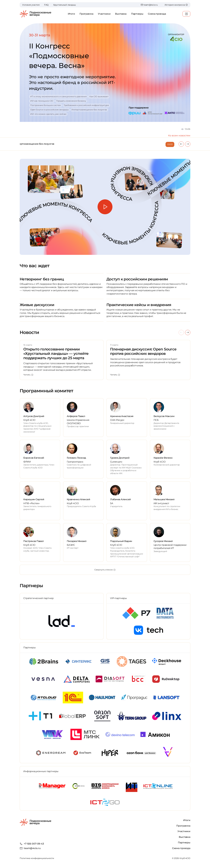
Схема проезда (157, 14)
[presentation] (181, 144)
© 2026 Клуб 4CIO (181, 858)
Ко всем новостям (179, 136)
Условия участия (31, 5)
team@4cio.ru (149, 5)
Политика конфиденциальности (37, 858)
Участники (104, 14)
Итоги (71, 14)
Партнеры (137, 14)
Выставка (121, 14)
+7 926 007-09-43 (34, 844)
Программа (86, 14)
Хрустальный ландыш (65, 5)
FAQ (46, 5)
